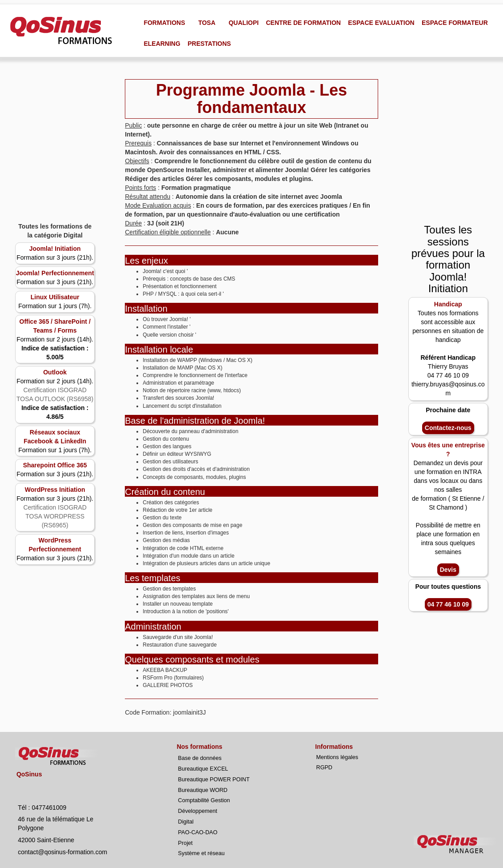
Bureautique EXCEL (203, 769)
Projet (186, 843)
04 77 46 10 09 (448, 604)
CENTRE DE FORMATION (303, 23)
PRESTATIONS (209, 44)
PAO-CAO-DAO (198, 832)
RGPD (324, 768)
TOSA (207, 23)
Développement (198, 811)
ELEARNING (162, 44)
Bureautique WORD (203, 790)
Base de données (200, 758)
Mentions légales (337, 757)
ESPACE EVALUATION (381, 23)
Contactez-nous (448, 428)
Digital (186, 822)
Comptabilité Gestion (204, 800)
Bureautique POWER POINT (214, 780)
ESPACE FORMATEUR (455, 23)
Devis (448, 570)
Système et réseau (202, 853)
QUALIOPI (244, 23)
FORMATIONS (164, 23)
